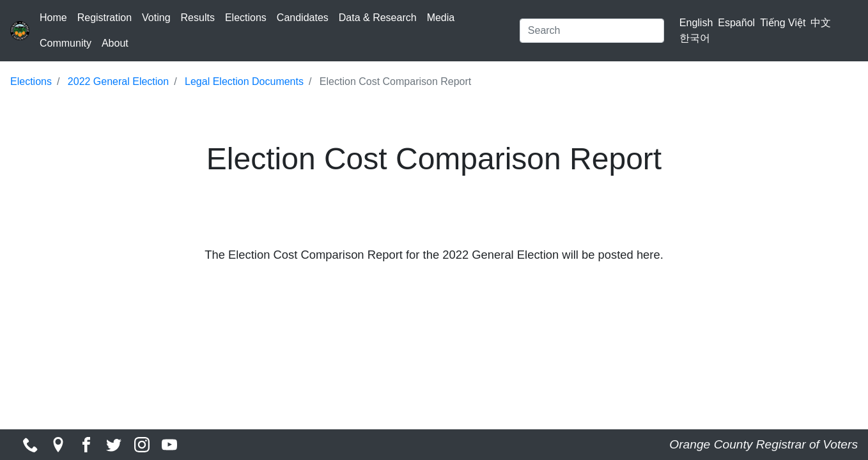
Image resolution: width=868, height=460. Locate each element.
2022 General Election (118, 81)
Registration (105, 18)
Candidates (303, 18)
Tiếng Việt (783, 23)
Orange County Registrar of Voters (763, 444)
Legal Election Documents (244, 81)
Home (53, 18)
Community (66, 43)
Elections (246, 18)
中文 (821, 23)
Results (198, 18)
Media (441, 18)
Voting (156, 18)
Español (736, 23)
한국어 (695, 38)
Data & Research (378, 18)
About (115, 43)
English (696, 23)
